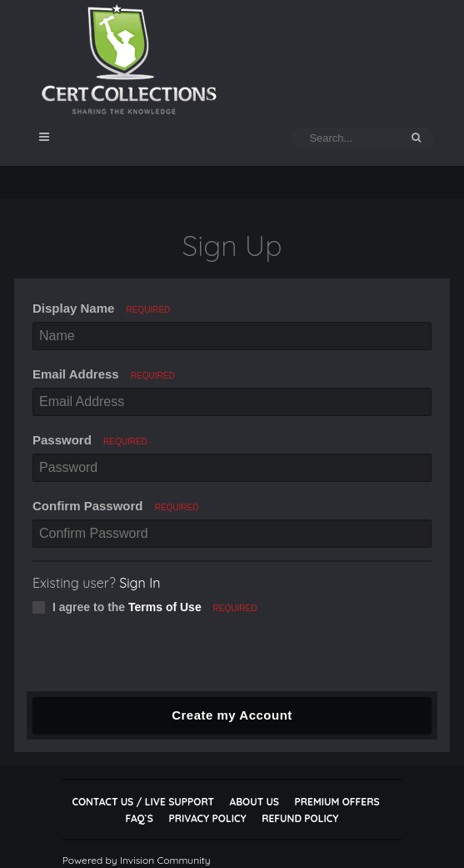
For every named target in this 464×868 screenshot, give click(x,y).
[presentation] (153, 659)
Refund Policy (300, 818)
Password (90, 440)
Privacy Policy (207, 818)
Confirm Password (116, 506)
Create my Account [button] (232, 715)
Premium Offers (337, 802)
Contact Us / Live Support (143, 802)
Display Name (101, 308)
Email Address (104, 374)
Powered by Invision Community (137, 860)
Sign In (140, 583)
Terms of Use (165, 607)
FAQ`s (140, 818)
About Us (254, 802)
